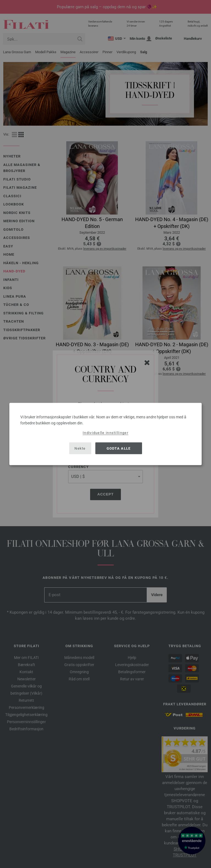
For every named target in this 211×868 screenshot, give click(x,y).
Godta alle (119, 448)
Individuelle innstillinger (105, 433)
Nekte (80, 448)
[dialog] (105, 434)
